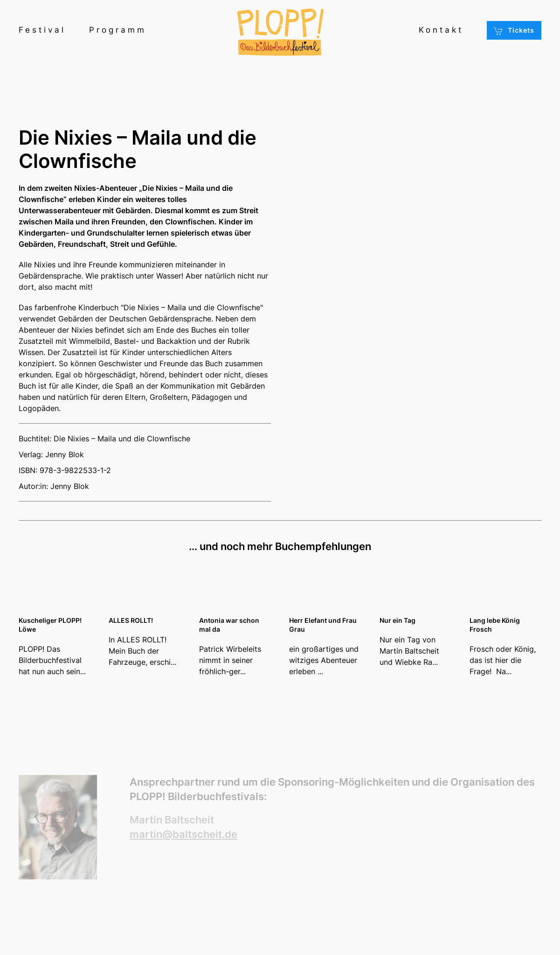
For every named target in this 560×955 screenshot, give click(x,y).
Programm (118, 30)
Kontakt (441, 30)
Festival (42, 30)
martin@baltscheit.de (183, 834)
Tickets (514, 31)
